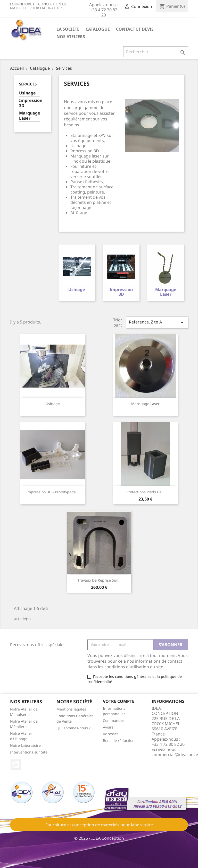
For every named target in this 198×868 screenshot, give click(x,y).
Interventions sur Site (29, 752)
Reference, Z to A (157, 322)
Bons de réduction (119, 740)
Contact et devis (135, 29)
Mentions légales (71, 709)
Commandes (114, 720)
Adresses (111, 734)
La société (68, 29)
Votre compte (119, 701)
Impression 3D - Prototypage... (53, 492)
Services (28, 84)
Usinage (27, 93)
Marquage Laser (30, 116)
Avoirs (108, 727)
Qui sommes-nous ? (73, 728)
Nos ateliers (71, 37)
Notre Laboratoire (25, 745)
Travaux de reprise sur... (99, 580)
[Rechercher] (156, 52)
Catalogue (98, 29)
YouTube (16, 764)
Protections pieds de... (146, 492)
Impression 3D (30, 103)
